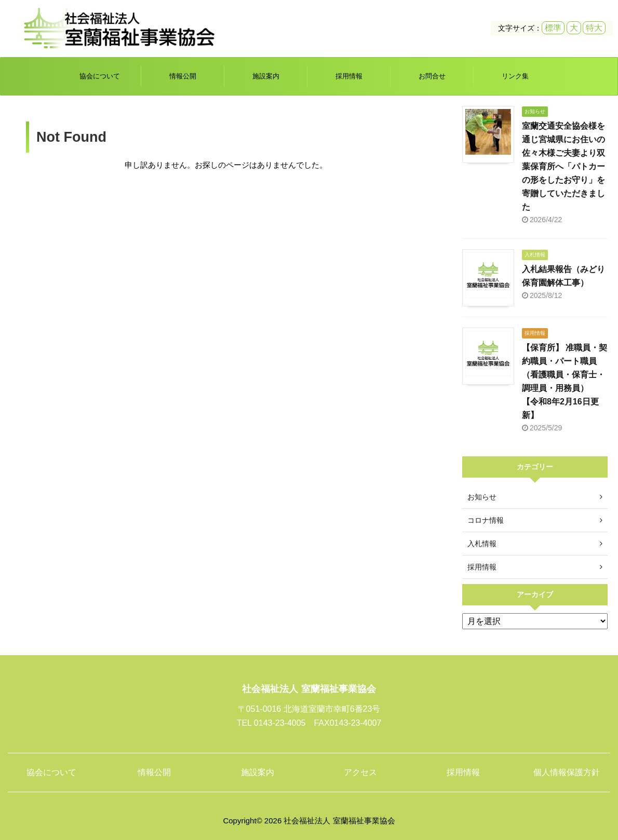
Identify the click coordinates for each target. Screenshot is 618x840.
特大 (594, 28)
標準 (553, 28)
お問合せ (432, 76)
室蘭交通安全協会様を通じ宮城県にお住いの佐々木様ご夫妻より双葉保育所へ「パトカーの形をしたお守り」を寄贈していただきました (563, 166)
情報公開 (183, 76)
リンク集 (515, 76)
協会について (100, 76)
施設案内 (266, 76)
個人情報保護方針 (567, 772)
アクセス (360, 772)
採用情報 (349, 76)
